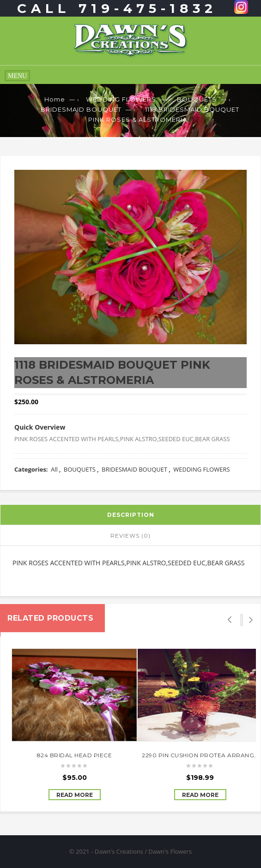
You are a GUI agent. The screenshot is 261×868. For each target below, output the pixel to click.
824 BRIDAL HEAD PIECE (75, 755)
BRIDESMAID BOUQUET (81, 109)
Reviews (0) (130, 536)
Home (55, 99)
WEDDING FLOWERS (121, 99)
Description (131, 515)
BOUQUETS (197, 99)
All (54, 469)
